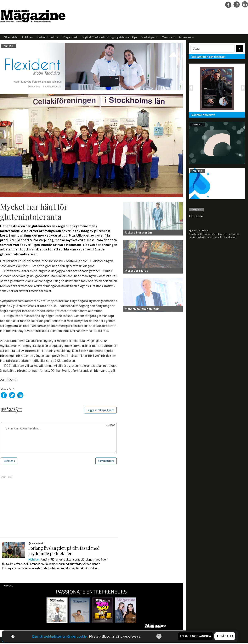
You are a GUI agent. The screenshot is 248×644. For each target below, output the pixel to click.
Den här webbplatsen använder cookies (60, 636)
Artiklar (27, 37)
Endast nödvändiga (195, 636)
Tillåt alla (225, 636)
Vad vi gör (150, 37)
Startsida (11, 37)
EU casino (196, 216)
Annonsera (186, 37)
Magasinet (70, 37)
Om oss (168, 37)
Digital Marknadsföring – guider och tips (109, 37)
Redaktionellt (48, 37)
